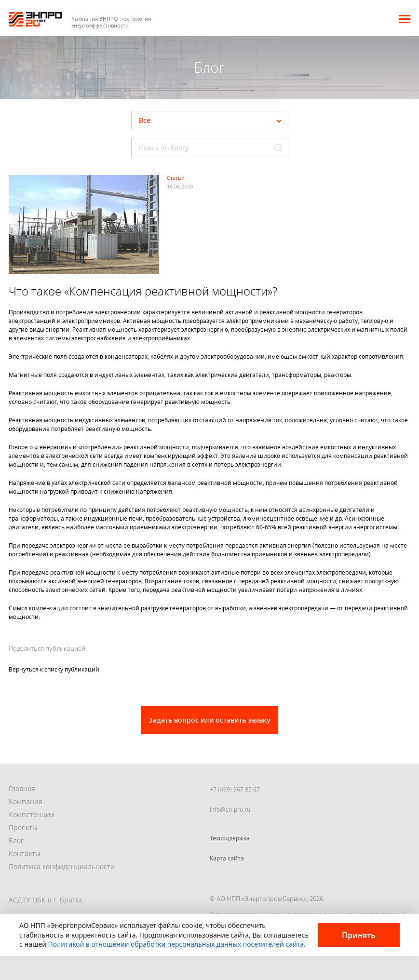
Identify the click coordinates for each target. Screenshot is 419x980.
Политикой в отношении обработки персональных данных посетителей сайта (176, 944)
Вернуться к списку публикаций (54, 669)
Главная (22, 788)
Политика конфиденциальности (62, 866)
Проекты (23, 827)
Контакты (25, 853)
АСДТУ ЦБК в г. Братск (46, 900)
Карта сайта (227, 858)
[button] (405, 19)
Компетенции (32, 814)
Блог (16, 840)
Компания (26, 801)
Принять (359, 935)
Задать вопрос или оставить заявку (209, 720)
